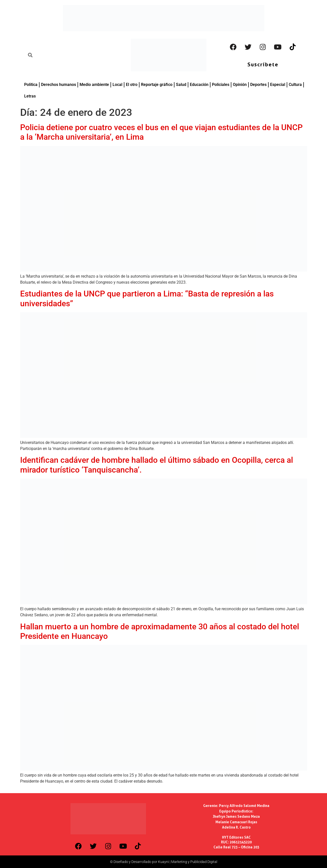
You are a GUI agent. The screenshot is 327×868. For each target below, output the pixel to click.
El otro (132, 85)
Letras (30, 96)
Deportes (258, 85)
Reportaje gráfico (157, 85)
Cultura (295, 85)
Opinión (240, 85)
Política (31, 85)
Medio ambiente (94, 85)
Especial (278, 85)
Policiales (221, 85)
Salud (181, 85)
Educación (199, 85)
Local (117, 85)
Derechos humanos (59, 85)
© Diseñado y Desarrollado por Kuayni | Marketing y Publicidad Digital (164, 862)
